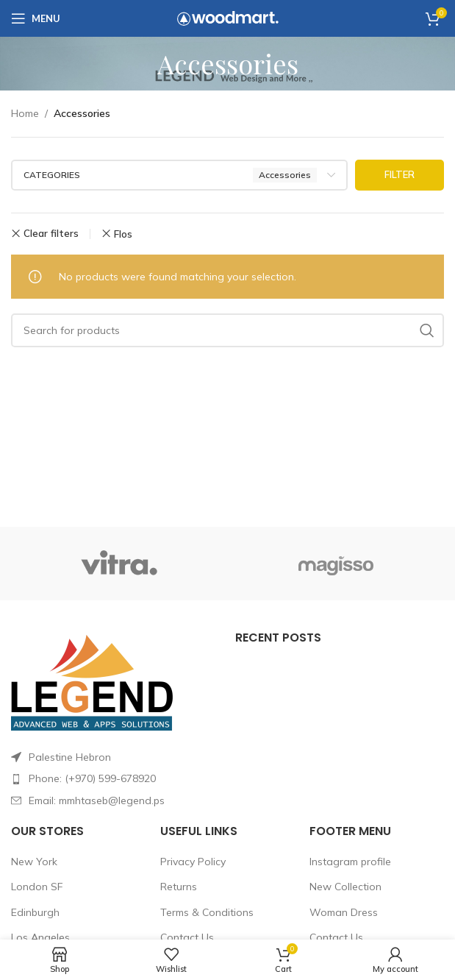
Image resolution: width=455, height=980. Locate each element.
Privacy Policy (193, 862)
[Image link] (92, 681)
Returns (179, 887)
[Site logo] (228, 18)
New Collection (345, 887)
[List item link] (116, 778)
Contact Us (187, 937)
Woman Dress (344, 912)
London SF (37, 887)
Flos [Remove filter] (123, 234)
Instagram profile (350, 862)
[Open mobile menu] (36, 18)
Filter (400, 174)
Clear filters (51, 234)
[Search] (227, 330)
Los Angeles (40, 937)
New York (34, 862)
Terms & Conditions (207, 912)
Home (25, 113)
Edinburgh (35, 912)
